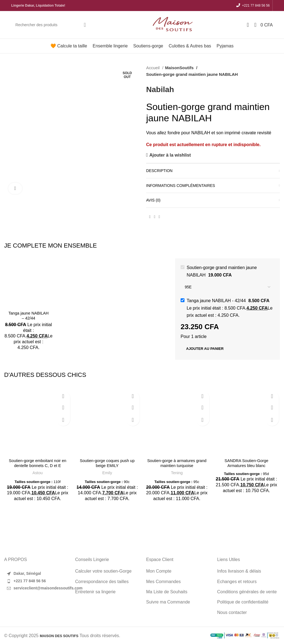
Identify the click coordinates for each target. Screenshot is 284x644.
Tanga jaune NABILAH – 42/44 (28, 316)
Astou (38, 473)
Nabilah (160, 89)
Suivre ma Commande (168, 602)
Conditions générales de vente (247, 592)
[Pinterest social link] (155, 217)
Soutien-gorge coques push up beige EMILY (107, 463)
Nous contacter (232, 612)
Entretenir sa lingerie (96, 592)
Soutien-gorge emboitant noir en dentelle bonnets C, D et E (38, 463)
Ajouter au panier (205, 349)
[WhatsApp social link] (159, 217)
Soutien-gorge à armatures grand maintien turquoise (177, 463)
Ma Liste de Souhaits (167, 592)
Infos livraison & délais (239, 571)
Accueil (153, 68)
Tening (177, 473)
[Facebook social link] (150, 217)
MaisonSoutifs (179, 68)
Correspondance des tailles (102, 582)
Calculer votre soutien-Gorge (104, 571)
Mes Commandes (163, 582)
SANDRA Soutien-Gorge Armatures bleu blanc (247, 463)
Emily (107, 473)
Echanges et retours (237, 582)
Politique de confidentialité (243, 602)
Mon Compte (159, 571)
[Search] (51, 25)
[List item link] (36, 581)
